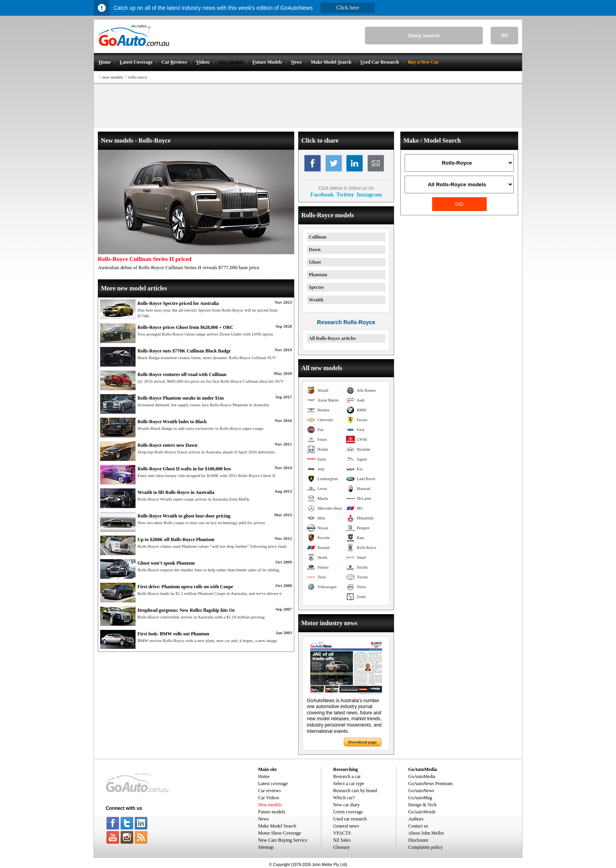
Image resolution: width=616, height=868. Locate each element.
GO (505, 35)
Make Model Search (277, 826)
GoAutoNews (421, 791)
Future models (272, 812)
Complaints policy (425, 847)
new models (113, 77)
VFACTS (342, 833)
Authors (416, 819)
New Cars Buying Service (283, 840)
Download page (363, 742)
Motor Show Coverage (280, 833)
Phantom (318, 275)
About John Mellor (426, 833)
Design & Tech (422, 805)
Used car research (350, 819)
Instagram (369, 195)
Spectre (316, 287)
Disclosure (418, 840)
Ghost (315, 262)
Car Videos (269, 798)
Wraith (316, 300)
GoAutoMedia (422, 776)
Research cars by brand (355, 791)
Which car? (344, 798)
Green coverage (348, 812)
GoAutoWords (422, 812)
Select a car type (349, 784)
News (263, 819)
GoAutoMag (420, 798)
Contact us (418, 826)
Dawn (315, 250)
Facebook (322, 195)
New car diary (346, 805)
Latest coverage (273, 784)
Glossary (342, 847)
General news (346, 826)
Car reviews (269, 791)
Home (264, 776)
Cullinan (318, 237)
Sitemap (266, 847)
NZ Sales (342, 840)
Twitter (345, 195)
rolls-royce (137, 77)
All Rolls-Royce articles (332, 338)
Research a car (347, 776)
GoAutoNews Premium (430, 784)
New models (270, 805)
